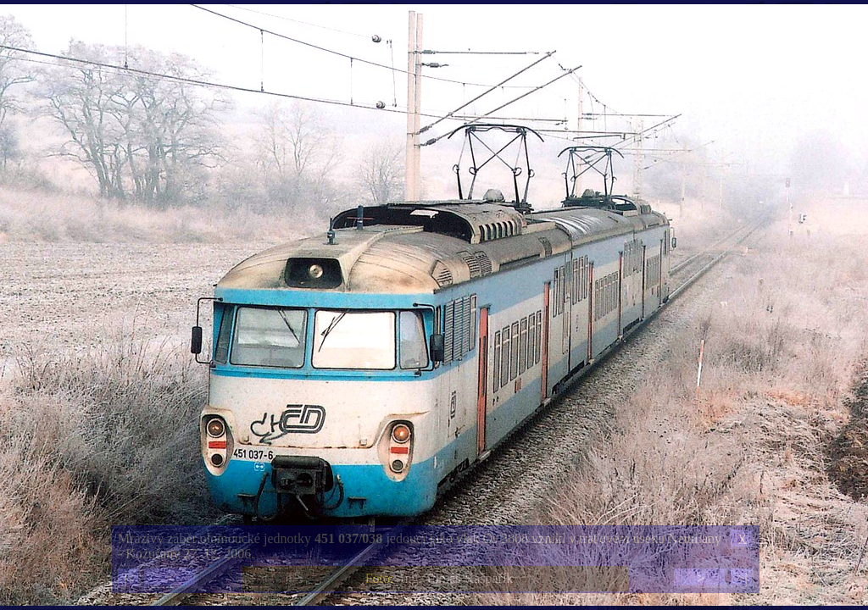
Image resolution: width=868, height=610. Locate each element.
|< (129, 578)
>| (742, 578)
